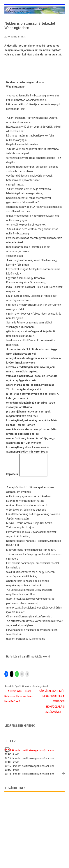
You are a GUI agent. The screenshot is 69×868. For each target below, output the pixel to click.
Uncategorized (40, 686)
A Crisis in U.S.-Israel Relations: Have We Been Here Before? (19, 696)
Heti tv (10, 741)
